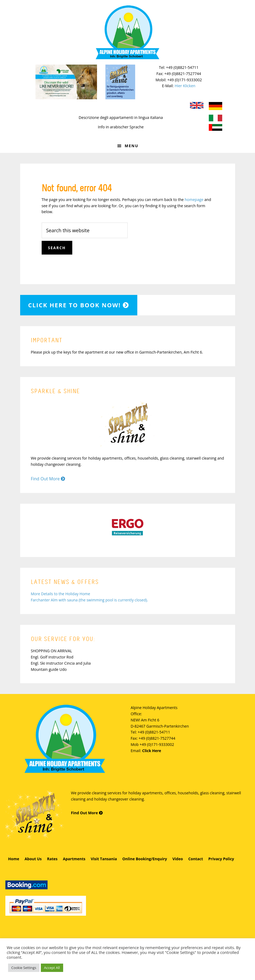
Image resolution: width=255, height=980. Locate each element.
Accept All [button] (52, 968)
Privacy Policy (221, 859)
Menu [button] (132, 146)
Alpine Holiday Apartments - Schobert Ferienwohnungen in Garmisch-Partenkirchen (128, 32)
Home (14, 859)
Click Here (152, 751)
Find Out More (48, 479)
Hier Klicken (185, 86)
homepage (194, 200)
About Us (33, 859)
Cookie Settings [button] (24, 968)
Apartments (74, 859)
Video (177, 859)
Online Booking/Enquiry (145, 859)
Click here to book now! (79, 305)
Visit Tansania (104, 859)
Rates (52, 859)
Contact (196, 859)
